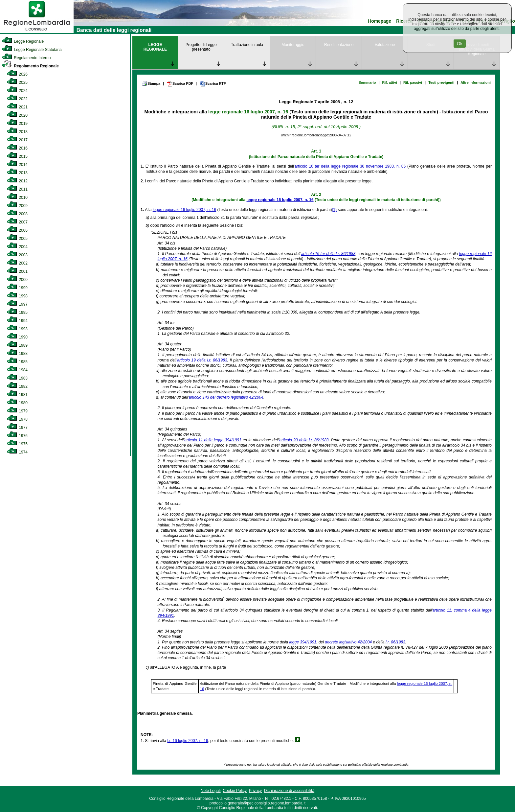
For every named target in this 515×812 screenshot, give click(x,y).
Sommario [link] (367, 82)
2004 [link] (17, 247)
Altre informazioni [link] (476, 82)
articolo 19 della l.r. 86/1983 (202, 360)
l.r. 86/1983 (395, 642)
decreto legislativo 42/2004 (348, 642)
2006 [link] (17, 230)
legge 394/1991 (303, 642)
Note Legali (211, 791)
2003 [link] (17, 255)
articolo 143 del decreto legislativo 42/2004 (226, 397)
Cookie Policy (235, 791)
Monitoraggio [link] (293, 45)
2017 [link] (17, 140)
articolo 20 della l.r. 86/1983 (304, 440)
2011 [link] (17, 189)
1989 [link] (17, 345)
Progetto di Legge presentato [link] (201, 47)
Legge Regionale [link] (23, 41)
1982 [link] (17, 386)
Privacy (255, 791)
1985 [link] (17, 362)
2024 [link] (17, 91)
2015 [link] (17, 156)
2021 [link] (17, 107)
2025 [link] (17, 82)
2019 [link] (17, 124)
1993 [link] (17, 329)
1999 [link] (17, 288)
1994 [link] (17, 321)
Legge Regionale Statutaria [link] (32, 50)
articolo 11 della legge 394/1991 (213, 440)
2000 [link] (17, 280)
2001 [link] (17, 271)
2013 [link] (17, 173)
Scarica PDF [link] (180, 84)
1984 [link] (17, 370)
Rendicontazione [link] (339, 45)
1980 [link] (17, 403)
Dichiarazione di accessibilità (289, 791)
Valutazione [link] (385, 45)
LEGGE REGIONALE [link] (155, 47)
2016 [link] (17, 148)
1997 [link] (17, 304)
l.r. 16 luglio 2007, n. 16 (188, 741)
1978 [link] (17, 419)
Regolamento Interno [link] (26, 58)
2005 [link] (17, 239)
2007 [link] (17, 222)
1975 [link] (17, 444)
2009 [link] (17, 206)
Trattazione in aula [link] (247, 45)
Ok (460, 44)
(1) (334, 210)
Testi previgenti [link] (441, 82)
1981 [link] (17, 395)
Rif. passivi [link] (413, 82)
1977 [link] (17, 428)
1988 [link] (17, 354)
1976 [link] (17, 436)
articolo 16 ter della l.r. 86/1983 (328, 254)
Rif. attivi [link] (390, 82)
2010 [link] (17, 197)
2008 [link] (17, 214)
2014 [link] (17, 165)
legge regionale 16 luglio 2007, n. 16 (248, 112)
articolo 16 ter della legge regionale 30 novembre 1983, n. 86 (350, 166)
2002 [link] (17, 263)
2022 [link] (17, 99)
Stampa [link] (151, 83)
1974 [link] (17, 452)
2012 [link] (17, 181)
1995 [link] (17, 313)
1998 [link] (17, 296)
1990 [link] (17, 337)
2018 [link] (17, 132)
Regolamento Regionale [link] (30, 66)
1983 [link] (17, 378)
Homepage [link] (380, 21)
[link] (37, 32)
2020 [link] (17, 115)
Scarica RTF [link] (213, 84)
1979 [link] (17, 411)
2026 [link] (17, 74)
